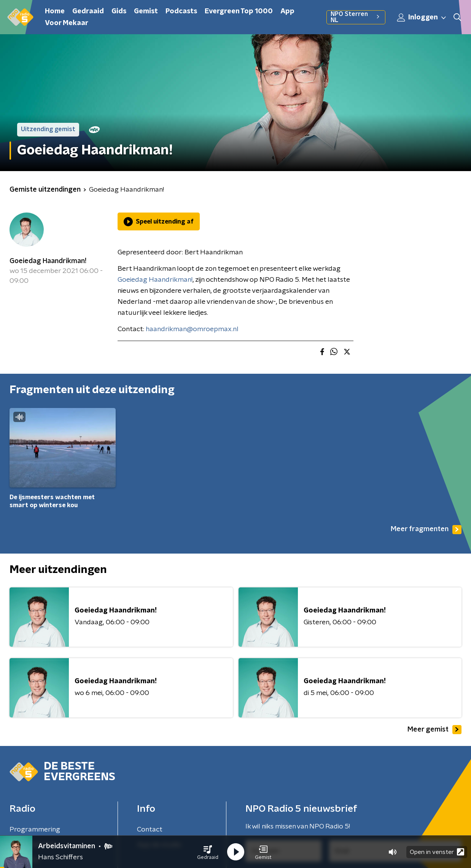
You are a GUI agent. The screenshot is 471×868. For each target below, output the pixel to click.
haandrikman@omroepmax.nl (192, 329)
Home (55, 11)
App (287, 11)
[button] (208, 852)
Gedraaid (88, 11)
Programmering (35, 830)
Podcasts (181, 11)
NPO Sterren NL (356, 17)
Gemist (146, 11)
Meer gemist (434, 730)
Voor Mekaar (67, 23)
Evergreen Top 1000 (239, 11)
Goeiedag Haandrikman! (48, 261)
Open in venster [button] (437, 852)
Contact (150, 830)
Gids (119, 11)
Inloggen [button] (422, 17)
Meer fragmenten (426, 530)
